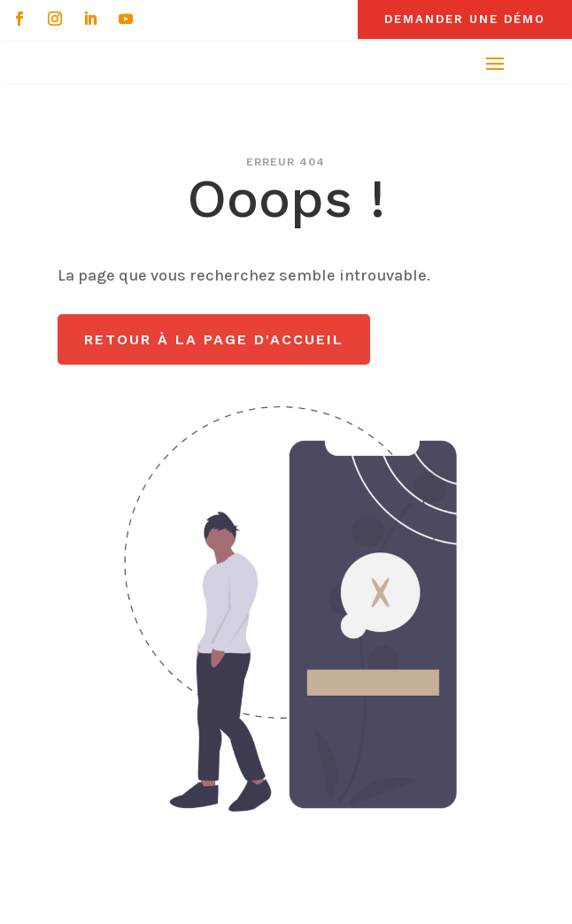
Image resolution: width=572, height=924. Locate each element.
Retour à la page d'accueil (214, 339)
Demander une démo (465, 19)
